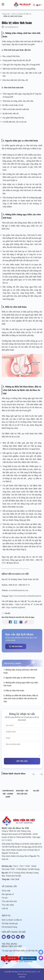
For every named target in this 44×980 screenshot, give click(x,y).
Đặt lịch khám (16, 646)
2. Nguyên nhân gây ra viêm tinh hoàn (19, 678)
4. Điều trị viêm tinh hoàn (14, 691)
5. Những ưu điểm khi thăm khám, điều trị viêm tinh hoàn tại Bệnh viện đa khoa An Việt (21, 699)
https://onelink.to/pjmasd (16, 607)
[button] (34, 774)
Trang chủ (6, 14)
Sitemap (22, 977)
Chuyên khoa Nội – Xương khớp (8, 794)
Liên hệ (5, 908)
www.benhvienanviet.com (19, 590)
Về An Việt (6, 891)
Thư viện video (8, 905)
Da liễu (36, 791)
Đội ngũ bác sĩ (8, 894)
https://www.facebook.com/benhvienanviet (25, 596)
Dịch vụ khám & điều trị (22, 14)
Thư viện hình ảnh (9, 901)
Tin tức (5, 898)
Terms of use (22, 974)
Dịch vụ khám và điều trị (12, 920)
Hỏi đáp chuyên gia (10, 923)
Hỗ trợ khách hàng (9, 927)
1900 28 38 (10, 958)
